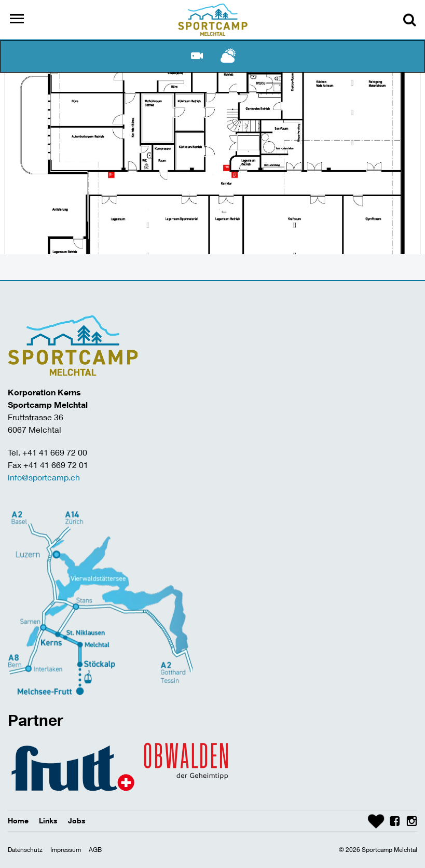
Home (18, 821)
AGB (95, 850)
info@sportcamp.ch (44, 477)
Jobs (77, 821)
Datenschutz (25, 850)
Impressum (66, 850)
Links (48, 821)
